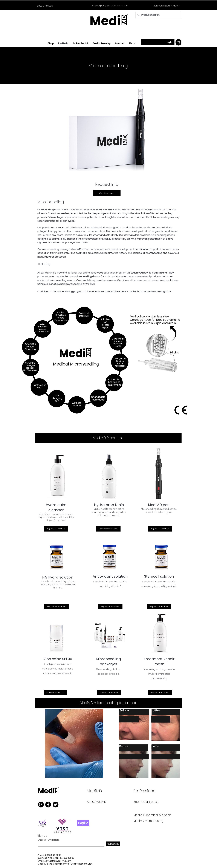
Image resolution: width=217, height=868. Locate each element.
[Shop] (178, 42)
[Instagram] (41, 805)
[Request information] (56, 529)
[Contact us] (107, 193)
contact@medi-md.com (167, 6)
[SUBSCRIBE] (113, 844)
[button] (80, 43)
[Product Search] (158, 15)
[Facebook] (48, 805)
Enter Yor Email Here (49, 840)
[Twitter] (56, 805)
